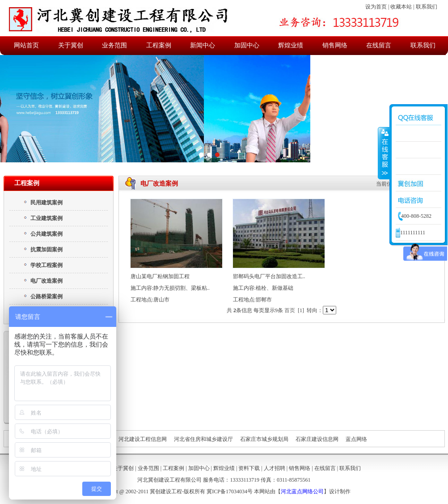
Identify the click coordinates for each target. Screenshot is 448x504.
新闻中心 (203, 45)
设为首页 (376, 7)
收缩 (384, 153)
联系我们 (427, 7)
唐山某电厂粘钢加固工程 (160, 276)
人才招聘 (275, 468)
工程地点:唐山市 (150, 300)
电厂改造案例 (43, 281)
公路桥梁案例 (43, 296)
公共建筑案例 (43, 234)
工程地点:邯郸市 (252, 300)
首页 (290, 310)
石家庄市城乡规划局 (264, 439)
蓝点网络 (356, 439)
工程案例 (159, 45)
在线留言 (379, 45)
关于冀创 (71, 45)
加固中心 (247, 45)
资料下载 (249, 468)
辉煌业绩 (291, 45)
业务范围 (114, 45)
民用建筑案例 (43, 203)
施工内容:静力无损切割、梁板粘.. (170, 288)
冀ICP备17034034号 (230, 491)
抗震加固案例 (43, 250)
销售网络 (335, 45)
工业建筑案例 (43, 218)
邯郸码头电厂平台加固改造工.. (269, 276)
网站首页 (26, 45)
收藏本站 (401, 7)
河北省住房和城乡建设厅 (203, 439)
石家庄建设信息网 (317, 439)
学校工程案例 (43, 265)
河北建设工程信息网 (143, 439)
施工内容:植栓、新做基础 (263, 288)
